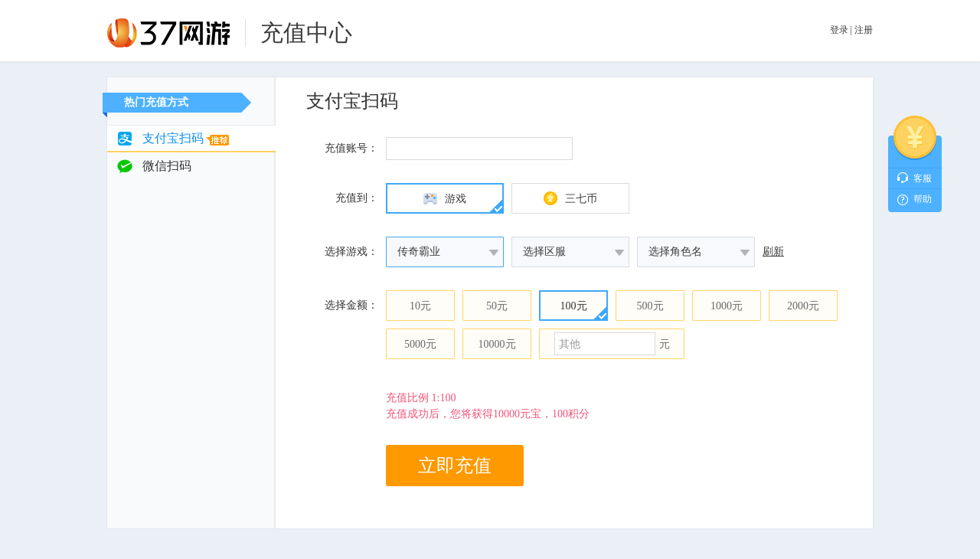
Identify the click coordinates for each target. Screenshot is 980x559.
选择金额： (351, 305)
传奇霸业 (419, 252)
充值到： (357, 198)
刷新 (773, 252)
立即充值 (455, 466)
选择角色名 (675, 252)
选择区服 (544, 252)
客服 (923, 178)
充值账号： (351, 148)
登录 (839, 30)
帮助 (923, 199)
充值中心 (306, 33)
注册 (864, 30)
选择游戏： (351, 252)
